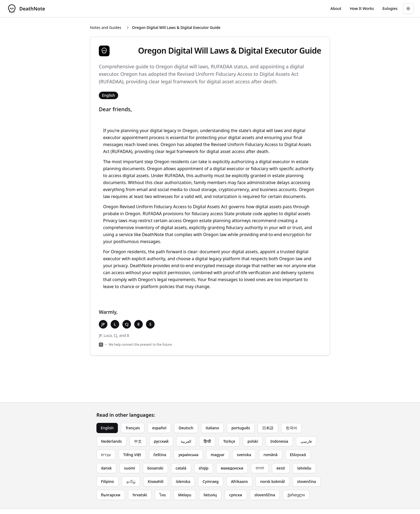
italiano (212, 428)
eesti (281, 468)
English (107, 428)
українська (188, 455)
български (111, 495)
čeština (160, 455)
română (271, 455)
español (159, 428)
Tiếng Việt (132, 455)
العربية (186, 441)
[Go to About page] (336, 9)
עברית (106, 455)
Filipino (108, 481)
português (241, 428)
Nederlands (111, 441)
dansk (106, 468)
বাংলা (260, 468)
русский (161, 441)
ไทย (163, 495)
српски (236, 495)
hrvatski (140, 495)
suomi (130, 468)
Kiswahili (156, 481)
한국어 (291, 428)
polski (253, 441)
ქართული (296, 495)
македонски (232, 468)
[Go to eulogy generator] (390, 9)
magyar (218, 455)
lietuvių (210, 495)
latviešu (304, 468)
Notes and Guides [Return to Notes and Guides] (106, 27)
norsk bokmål (272, 481)
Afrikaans (239, 481)
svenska (244, 455)
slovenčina (307, 481)
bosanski (155, 468)
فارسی (306, 441)
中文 (138, 441)
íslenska (183, 481)
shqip (204, 468)
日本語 (268, 428)
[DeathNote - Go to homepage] (26, 9)
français (133, 428)
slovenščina (265, 495)
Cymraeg (211, 481)
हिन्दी (207, 441)
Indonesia (279, 441)
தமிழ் (131, 481)
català (181, 468)
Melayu (185, 495)
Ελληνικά (298, 455)
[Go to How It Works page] (362, 9)
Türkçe (229, 441)
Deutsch (186, 428)
